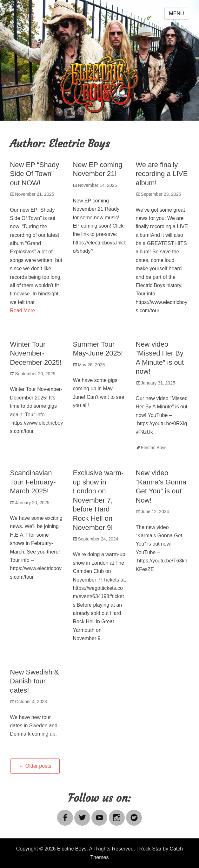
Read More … (26, 311)
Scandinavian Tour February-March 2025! (33, 482)
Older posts (35, 766)
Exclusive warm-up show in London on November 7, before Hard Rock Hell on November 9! (98, 500)
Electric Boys (154, 448)
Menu (177, 14)
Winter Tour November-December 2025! (36, 353)
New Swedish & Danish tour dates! (34, 681)
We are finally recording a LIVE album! (162, 174)
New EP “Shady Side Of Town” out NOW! (34, 174)
